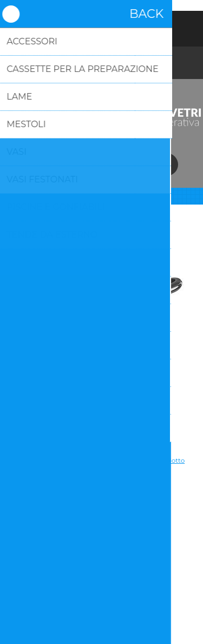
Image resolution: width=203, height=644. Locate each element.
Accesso (102, 26)
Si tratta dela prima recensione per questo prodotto (101, 460)
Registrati (74, 26)
